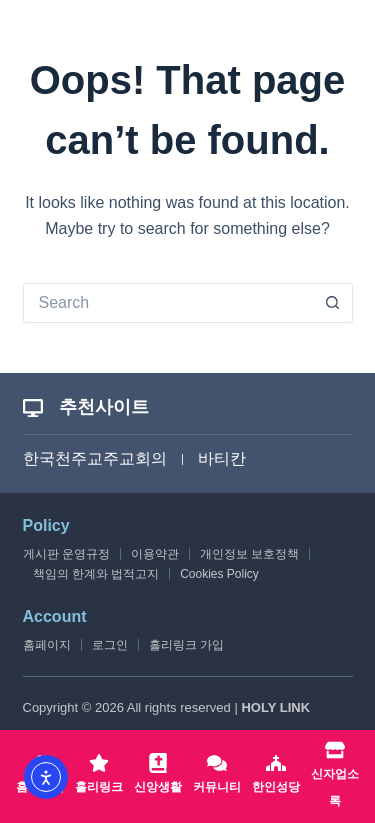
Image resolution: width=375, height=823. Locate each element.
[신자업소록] (335, 776)
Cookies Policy (219, 574)
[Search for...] (168, 303)
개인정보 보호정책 (249, 554)
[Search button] (333, 303)
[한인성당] (276, 777)
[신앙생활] (157, 777)
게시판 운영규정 (66, 554)
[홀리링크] (98, 777)
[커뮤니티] (217, 777)
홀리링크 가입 (186, 645)
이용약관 (155, 554)
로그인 (110, 645)
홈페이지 (47, 645)
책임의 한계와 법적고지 (96, 574)
